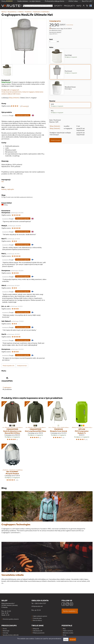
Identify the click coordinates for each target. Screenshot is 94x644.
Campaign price (55, 21)
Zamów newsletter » (70, 611)
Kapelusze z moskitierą (41, 12)
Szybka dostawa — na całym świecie (29, 1)
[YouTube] (71, 604)
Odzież (21, 12)
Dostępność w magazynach (10, 90)
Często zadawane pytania (40, 616)
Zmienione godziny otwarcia (11, 619)
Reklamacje (6, 631)
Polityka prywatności (39, 633)
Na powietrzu (13, 12)
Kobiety (4, 189)
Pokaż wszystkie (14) (9, 366)
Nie (3, 182)
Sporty (58, 6)
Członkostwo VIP (37, 631)
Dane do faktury (37, 620)
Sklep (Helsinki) (55, 126)
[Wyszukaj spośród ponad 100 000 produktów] (38, 6)
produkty (69, 6)
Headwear (29, 12)
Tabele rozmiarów (68, 631)
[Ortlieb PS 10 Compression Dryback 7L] (82, 422)
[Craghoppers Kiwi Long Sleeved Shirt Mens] (35, 422)
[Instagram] (67, 604)
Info (79, 6)
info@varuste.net (37, 606)
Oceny (7, 1)
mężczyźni (11, 189)
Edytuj (66, 639)
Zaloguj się (36, 629)
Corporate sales (37, 618)
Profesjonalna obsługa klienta (54, 1)
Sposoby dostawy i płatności (11, 635)
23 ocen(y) (24, 106)
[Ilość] (53, 41)
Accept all (73, 639)
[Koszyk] (87, 6)
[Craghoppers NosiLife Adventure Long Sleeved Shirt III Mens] (12, 422)
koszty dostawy (70, 25)
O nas (64, 635)
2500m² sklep (73, 1)
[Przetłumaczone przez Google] (8, 115)
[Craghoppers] (7, 383)
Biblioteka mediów (68, 633)
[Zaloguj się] (84, 6)
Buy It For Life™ (87, 1)
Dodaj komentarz (22, 366)
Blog (64, 629)
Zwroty (5, 629)
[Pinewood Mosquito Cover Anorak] (59, 422)
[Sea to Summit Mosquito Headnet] (12, 463)
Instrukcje (6, 633)
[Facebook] (63, 604)
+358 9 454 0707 (40, 603)
